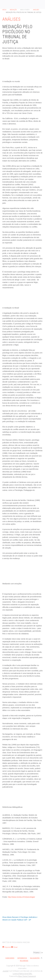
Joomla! (5, 971)
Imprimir (7, 947)
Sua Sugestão (35, 958)
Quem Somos (10, 958)
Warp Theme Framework (27, 976)
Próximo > (37, 953)
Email (14, 947)
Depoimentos (22, 958)
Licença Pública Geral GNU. (23, 974)
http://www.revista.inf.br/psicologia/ (21, 897)
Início (4, 10)
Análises (36, 10)
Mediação (13, 10)
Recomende (24, 961)
